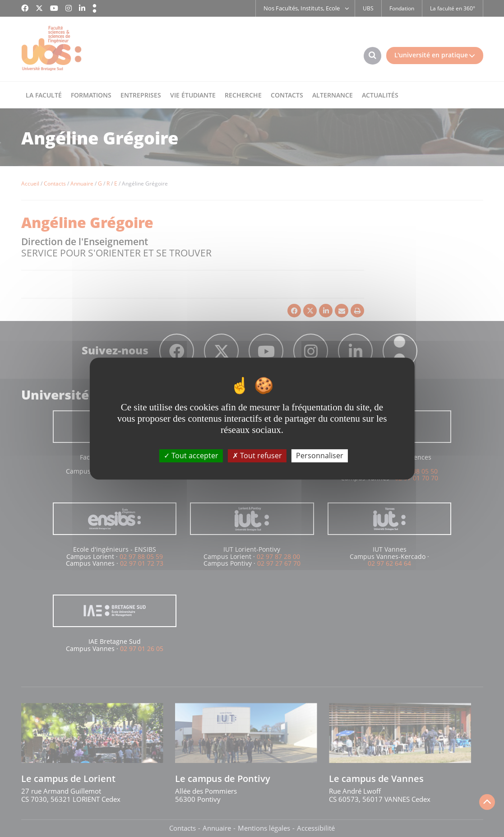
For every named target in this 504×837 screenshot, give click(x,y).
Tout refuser (257, 456)
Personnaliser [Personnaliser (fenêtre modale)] (320, 456)
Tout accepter (191, 456)
